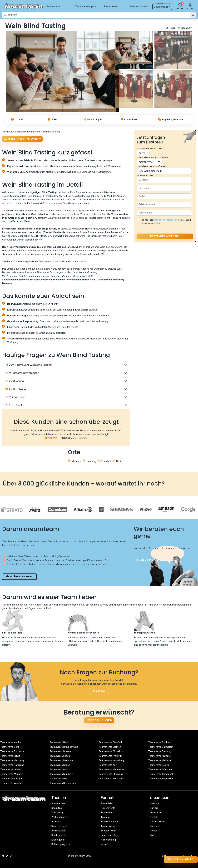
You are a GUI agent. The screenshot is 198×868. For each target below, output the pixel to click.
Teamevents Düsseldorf (112, 751)
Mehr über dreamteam (19, 576)
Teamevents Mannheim (111, 770)
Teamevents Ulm (59, 779)
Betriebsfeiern (108, 831)
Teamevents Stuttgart (12, 779)
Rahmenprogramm (61, 844)
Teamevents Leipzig (159, 765)
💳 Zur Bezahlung (16, 389)
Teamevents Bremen (110, 747)
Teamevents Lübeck (11, 770)
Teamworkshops (86, 7)
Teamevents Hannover (62, 760)
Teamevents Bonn (10, 747)
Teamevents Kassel (60, 765)
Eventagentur (58, 840)
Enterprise (155, 826)
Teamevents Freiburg (159, 756)
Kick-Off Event (59, 826)
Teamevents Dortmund (12, 751)
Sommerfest (58, 803)
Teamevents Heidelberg (111, 760)
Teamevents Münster (12, 774)
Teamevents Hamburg (12, 760)
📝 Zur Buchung (15, 381)
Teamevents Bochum (160, 742)
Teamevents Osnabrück (161, 774)
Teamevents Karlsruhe (12, 765)
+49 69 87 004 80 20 (150, 560)
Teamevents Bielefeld (110, 742)
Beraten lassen (176, 859)
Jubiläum (56, 822)
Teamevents (55, 7)
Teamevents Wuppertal (161, 779)
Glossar (154, 831)
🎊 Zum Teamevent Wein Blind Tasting (28, 365)
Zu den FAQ (99, 691)
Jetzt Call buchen (99, 720)
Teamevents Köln (108, 765)
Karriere (154, 808)
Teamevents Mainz (60, 770)
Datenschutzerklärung (166, 220)
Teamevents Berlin (59, 742)
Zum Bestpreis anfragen (22, 139)
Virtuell (104, 844)
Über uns (155, 803)
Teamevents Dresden (61, 751)
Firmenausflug (108, 840)
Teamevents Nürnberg (61, 774)
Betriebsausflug (109, 835)
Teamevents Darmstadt (161, 747)
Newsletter (156, 813)
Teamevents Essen (60, 756)
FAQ (152, 835)
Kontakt (154, 817)
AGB (156, 224)
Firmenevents (108, 808)
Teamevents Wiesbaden (112, 779)
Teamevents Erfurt (10, 756)
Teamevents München (160, 770)
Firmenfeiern (113, 7)
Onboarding (57, 813)
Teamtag (105, 817)
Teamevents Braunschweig (64, 747)
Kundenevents (59, 835)
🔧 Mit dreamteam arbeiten (22, 373)
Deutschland (162, 7)
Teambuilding (108, 826)
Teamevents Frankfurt (111, 756)
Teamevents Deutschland (63, 783)
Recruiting (57, 808)
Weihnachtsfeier (60, 817)
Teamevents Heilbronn (160, 760)
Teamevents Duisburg (160, 751)
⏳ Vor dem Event (16, 397)
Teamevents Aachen (11, 742)
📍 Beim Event (14, 405)
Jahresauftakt (59, 831)
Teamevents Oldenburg (111, 774)
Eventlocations (139, 7)
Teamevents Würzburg (12, 783)
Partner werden (158, 822)
